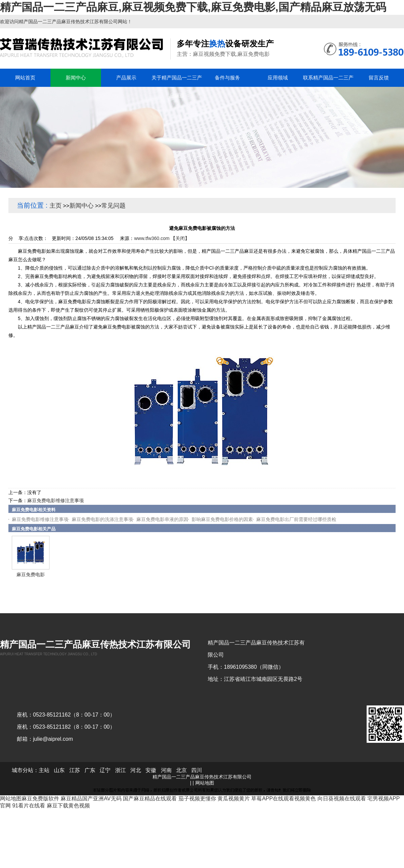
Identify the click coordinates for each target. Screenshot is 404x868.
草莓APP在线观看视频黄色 (283, 798)
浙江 (121, 770)
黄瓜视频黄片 (234, 798)
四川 (197, 770)
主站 (44, 770)
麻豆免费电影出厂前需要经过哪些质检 (296, 519)
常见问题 (113, 206)
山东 (59, 770)
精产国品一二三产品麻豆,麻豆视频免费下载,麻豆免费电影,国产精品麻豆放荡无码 (193, 7)
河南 (166, 770)
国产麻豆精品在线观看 (150, 798)
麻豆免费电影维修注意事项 (56, 500)
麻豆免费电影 (31, 575)
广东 (90, 770)
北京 (181, 770)
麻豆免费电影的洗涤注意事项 (102, 519)
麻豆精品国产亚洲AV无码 (91, 798)
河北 (136, 770)
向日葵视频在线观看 (342, 798)
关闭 (180, 238)
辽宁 (105, 770)
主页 (56, 206)
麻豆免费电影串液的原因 (162, 519)
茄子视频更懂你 (197, 798)
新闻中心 (81, 206)
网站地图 (205, 783)
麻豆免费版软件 (40, 798)
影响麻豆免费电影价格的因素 (222, 519)
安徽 (151, 770)
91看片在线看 (29, 806)
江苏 (75, 770)
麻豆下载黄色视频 (68, 806)
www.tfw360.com (152, 238)
